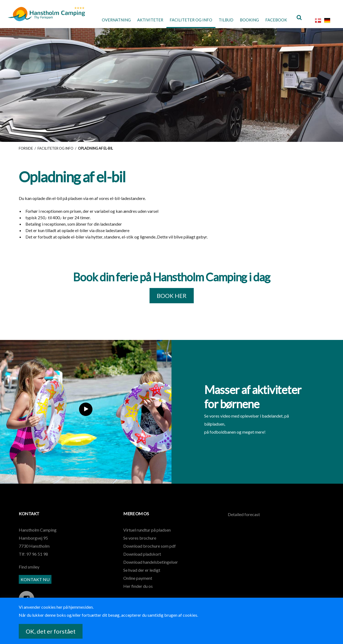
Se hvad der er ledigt (142, 573)
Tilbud (221, 20)
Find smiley (29, 569)
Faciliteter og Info (184, 20)
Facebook (275, 20)
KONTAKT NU (35, 582)
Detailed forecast (244, 517)
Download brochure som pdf (150, 549)
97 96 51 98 (37, 557)
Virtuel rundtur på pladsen (147, 533)
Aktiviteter (141, 20)
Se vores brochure (140, 541)
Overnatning (105, 20)
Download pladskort (142, 557)
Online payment (138, 581)
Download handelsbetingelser (151, 565)
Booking (246, 20)
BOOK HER (172, 298)
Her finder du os (138, 589)
